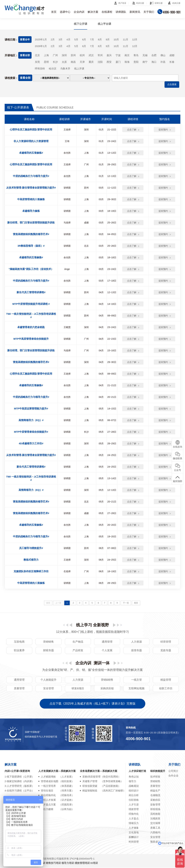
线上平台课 (104, 24)
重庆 (91, 62)
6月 (84, 39)
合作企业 (173, 776)
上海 (46, 55)
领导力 (132, 782)
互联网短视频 (137, 689)
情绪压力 (134, 823)
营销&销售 (107, 680)
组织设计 (134, 791)
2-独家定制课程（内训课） (19, 782)
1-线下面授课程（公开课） (19, 777)
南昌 (73, 62)
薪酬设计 (134, 837)
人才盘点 (134, 819)
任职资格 (134, 800)
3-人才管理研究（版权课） (19, 786)
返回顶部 (178, 479)
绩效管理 (134, 809)
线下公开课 (81, 24)
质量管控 (155, 786)
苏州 (73, 55)
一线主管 (137, 680)
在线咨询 (178, 444)
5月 (76, 39)
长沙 (55, 62)
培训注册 (140, 3)
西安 (109, 62)
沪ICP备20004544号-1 (82, 859)
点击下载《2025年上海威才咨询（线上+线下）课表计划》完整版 (93, 704)
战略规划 (134, 786)
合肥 (154, 55)
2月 (53, 39)
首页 (54, 12)
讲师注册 (159, 3)
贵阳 (136, 62)
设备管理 (155, 805)
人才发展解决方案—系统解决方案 (57, 771)
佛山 (163, 55)
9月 (108, 39)
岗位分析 (134, 796)
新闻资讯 (135, 12)
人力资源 (137, 642)
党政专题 (166, 651)
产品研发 (78, 651)
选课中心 (65, 12)
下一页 (126, 603)
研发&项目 (78, 689)
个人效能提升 (48, 680)
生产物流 (78, 642)
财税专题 (48, 651)
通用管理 (107, 642)
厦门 (118, 62)
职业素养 (19, 651)
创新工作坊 (166, 689)
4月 (68, 39)
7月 (92, 39)
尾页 (136, 603)
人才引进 (134, 805)
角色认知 (134, 777)
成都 (172, 55)
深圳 (64, 55)
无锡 (145, 55)
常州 (100, 55)
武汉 (91, 55)
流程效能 (155, 814)
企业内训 (79, 12)
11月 (126, 39)
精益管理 (166, 680)
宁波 (118, 55)
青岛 (136, 55)
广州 (55, 55)
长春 (172, 62)
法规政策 (155, 819)
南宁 (145, 62)
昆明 (46, 62)
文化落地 (134, 833)
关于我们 (149, 12)
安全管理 (48, 689)
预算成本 (155, 842)
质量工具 (155, 828)
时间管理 (134, 842)
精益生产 (155, 791)
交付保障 (155, 823)
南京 (127, 55)
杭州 (82, 55)
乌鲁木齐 (65, 69)
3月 (61, 39)
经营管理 (166, 642)
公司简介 (173, 771)
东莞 (37, 62)
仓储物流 (155, 796)
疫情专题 (137, 651)
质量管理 (19, 689)
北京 (37, 55)
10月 (116, 39)
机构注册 (176, 3)
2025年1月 (41, 39)
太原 (64, 62)
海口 (154, 62)
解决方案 (93, 12)
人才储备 (134, 828)
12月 (135, 39)
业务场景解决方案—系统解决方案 (99, 771)
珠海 (127, 62)
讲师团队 (121, 12)
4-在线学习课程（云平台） (19, 791)
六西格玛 (155, 833)
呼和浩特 (40, 69)
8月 (100, 39)
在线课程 (107, 12)
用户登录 (122, 3)
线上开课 (79, 69)
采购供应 (155, 800)
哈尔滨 (53, 69)
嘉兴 (109, 55)
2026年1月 (41, 46)
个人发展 (107, 651)
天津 (82, 62)
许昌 (163, 62)
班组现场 (155, 809)
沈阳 (100, 62)
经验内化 (134, 814)
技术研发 (155, 777)
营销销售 (48, 642)
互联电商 (19, 642)
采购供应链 (107, 689)
